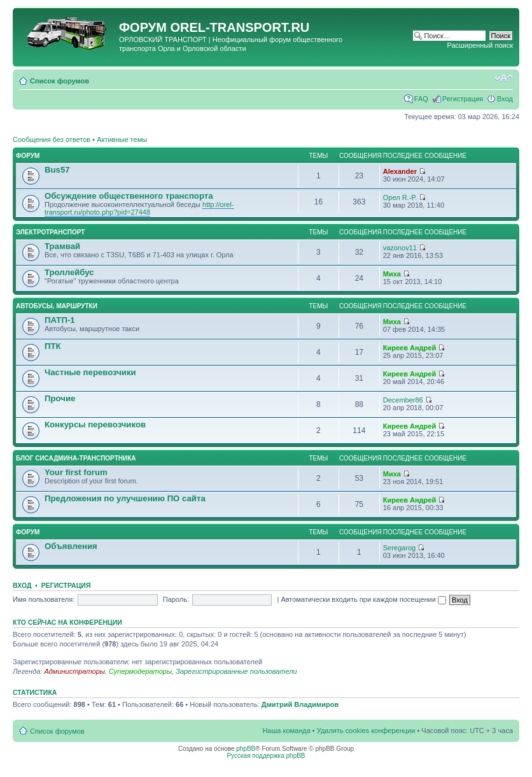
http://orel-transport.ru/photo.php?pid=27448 (139, 208)
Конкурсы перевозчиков (95, 424)
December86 (403, 400)
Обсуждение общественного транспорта (129, 196)
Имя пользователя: (44, 599)
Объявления (71, 546)
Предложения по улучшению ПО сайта (125, 498)
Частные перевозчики (90, 372)
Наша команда (286, 731)
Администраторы (74, 671)
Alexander (400, 171)
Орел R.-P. (400, 197)
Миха (392, 274)
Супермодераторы (140, 671)
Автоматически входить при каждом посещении (363, 599)
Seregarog (399, 548)
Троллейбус (69, 272)
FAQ (421, 99)
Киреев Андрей (409, 348)
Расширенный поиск (480, 45)
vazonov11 (400, 248)
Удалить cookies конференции (366, 731)
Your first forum (76, 472)
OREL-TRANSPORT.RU (240, 27)
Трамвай (62, 246)
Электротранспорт (50, 232)
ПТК (53, 346)
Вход (505, 99)
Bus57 (57, 170)
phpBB (246, 749)
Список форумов (59, 81)
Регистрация (463, 99)
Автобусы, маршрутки (57, 306)
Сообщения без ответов (52, 139)
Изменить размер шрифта (504, 78)
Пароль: (176, 599)
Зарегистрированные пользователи (236, 671)
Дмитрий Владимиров (300, 704)
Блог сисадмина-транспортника (76, 458)
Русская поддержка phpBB (266, 756)
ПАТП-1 (60, 320)
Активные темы (122, 139)
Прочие (60, 398)
